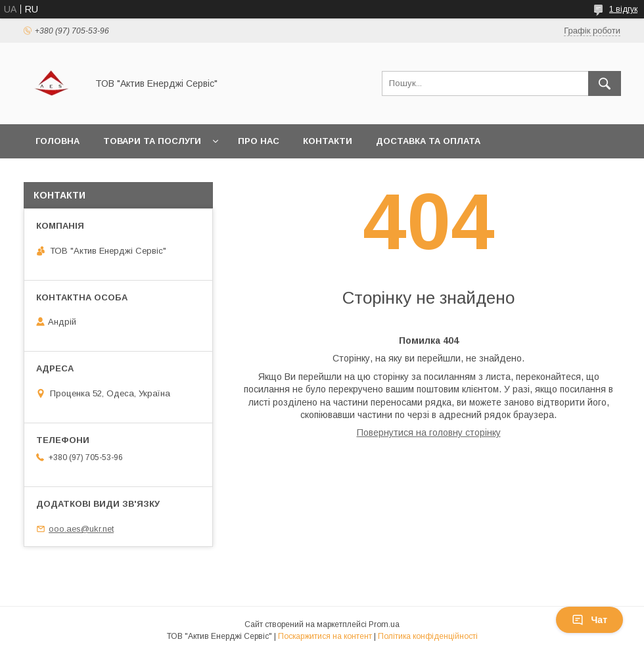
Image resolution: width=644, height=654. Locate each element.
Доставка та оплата (428, 141)
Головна (57, 141)
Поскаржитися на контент (325, 636)
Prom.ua (384, 624)
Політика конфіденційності (428, 636)
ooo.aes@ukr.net (81, 529)
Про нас (259, 141)
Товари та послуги (152, 141)
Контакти (328, 141)
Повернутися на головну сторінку (429, 432)
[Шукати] (605, 83)
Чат (589, 620)
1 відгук (623, 9)
